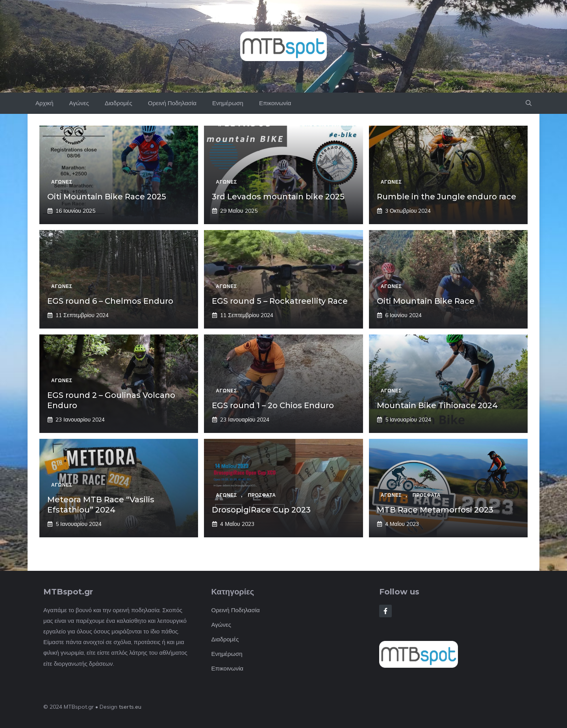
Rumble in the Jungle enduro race (447, 197)
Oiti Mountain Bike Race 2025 (107, 197)
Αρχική (44, 103)
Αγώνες (79, 103)
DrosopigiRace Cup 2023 (261, 510)
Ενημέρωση (228, 103)
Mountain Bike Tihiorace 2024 (437, 405)
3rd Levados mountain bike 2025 (278, 197)
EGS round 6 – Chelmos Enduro (110, 301)
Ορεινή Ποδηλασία (172, 103)
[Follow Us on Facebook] (385, 611)
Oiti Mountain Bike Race (426, 301)
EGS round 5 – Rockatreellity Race (280, 301)
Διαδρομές (119, 103)
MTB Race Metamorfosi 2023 (435, 510)
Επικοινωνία (275, 103)
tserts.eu (130, 707)
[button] (529, 103)
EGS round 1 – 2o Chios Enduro (273, 405)
